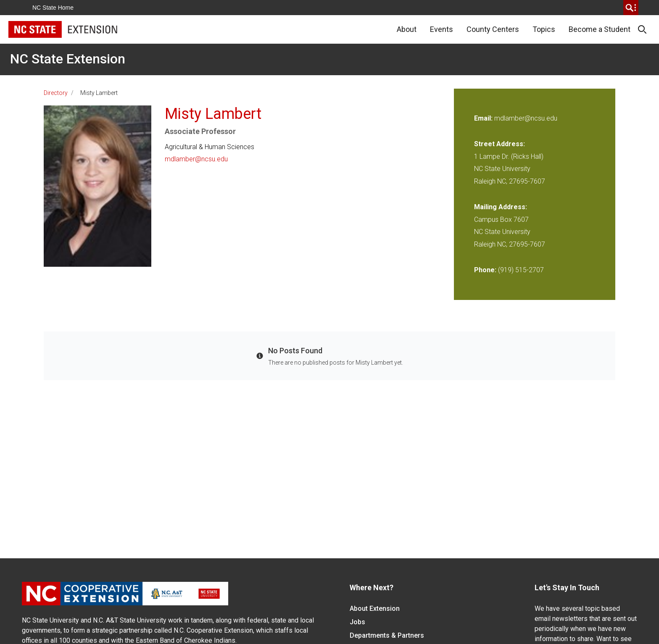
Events (442, 29)
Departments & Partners (387, 635)
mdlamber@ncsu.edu (196, 159)
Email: (484, 118)
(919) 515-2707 (521, 270)
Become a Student (600, 29)
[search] (631, 8)
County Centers (493, 29)
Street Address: (500, 144)
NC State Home (53, 8)
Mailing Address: (501, 207)
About (407, 29)
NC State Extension (68, 59)
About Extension (375, 609)
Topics (544, 29)
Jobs (357, 622)
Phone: (485, 270)
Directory (56, 93)
